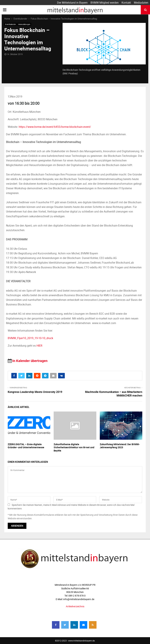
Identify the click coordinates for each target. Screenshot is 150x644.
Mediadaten (141, 3)
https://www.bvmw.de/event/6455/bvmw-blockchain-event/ (55, 127)
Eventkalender (10, 24)
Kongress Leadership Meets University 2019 (35, 392)
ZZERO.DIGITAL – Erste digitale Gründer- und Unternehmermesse (26, 446)
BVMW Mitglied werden (105, 3)
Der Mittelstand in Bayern (72, 3)
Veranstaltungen (24, 24)
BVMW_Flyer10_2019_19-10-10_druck (30, 338)
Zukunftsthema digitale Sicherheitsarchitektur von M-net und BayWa (74, 447)
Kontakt (126, 3)
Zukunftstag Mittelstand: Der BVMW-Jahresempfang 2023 (120, 446)
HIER (39, 346)
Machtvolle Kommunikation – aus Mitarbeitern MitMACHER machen (114, 394)
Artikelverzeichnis (75, 606)
